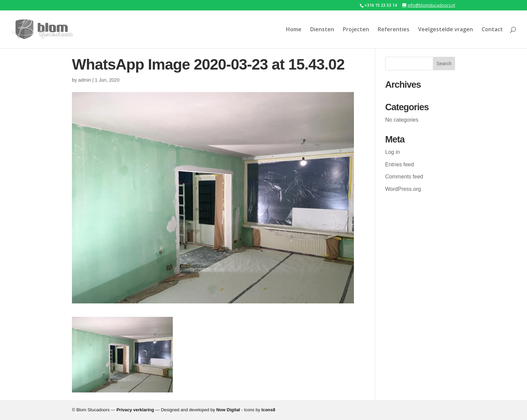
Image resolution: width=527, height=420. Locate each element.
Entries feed (399, 164)
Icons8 (268, 410)
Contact (492, 30)
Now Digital (228, 410)
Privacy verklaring (135, 410)
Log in (393, 152)
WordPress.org (403, 189)
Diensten (322, 30)
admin (85, 80)
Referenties (394, 30)
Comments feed (404, 177)
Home (294, 30)
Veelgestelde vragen (445, 30)
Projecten (356, 30)
